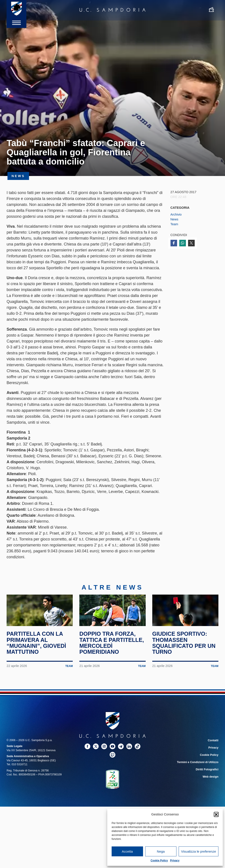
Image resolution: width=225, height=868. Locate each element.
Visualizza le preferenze (199, 851)
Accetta (127, 851)
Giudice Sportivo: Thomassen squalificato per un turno (185, 648)
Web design (211, 787)
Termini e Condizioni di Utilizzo (198, 773)
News (175, 219)
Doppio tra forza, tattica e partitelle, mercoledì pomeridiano (108, 651)
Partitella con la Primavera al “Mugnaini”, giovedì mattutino (37, 648)
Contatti (213, 752)
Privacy (175, 861)
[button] (216, 814)
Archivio (176, 214)
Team (174, 224)
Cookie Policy (159, 861)
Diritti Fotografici (207, 780)
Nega (161, 851)
